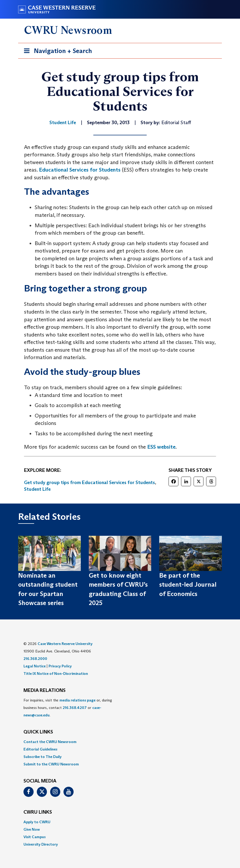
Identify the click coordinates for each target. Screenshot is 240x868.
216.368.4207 (75, 708)
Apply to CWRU (37, 822)
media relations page (77, 700)
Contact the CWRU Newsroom (50, 742)
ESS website (161, 447)
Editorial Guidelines (40, 749)
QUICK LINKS (38, 732)
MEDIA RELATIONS (45, 691)
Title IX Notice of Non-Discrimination (56, 674)
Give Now (32, 829)
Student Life (37, 489)
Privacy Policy (60, 666)
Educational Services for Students (80, 170)
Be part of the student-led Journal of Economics (188, 585)
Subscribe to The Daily (43, 757)
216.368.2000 (35, 659)
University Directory (41, 844)
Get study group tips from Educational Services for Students (89, 482)
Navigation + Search (56, 52)
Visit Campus (35, 837)
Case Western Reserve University (65, 644)
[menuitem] (120, 742)
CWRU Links (38, 812)
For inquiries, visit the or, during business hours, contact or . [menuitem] (68, 708)
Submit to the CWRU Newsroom (51, 764)
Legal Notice (35, 666)
